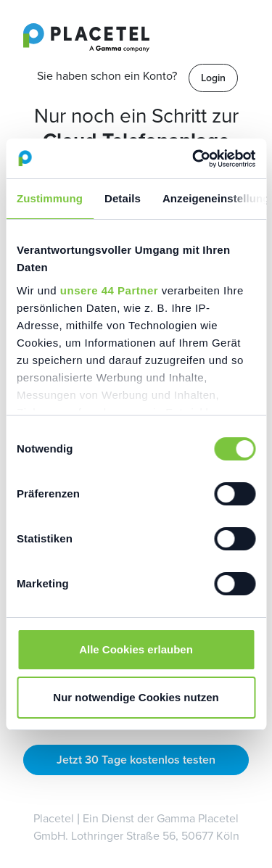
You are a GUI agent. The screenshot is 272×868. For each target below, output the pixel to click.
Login (213, 78)
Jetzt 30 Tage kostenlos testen (136, 760)
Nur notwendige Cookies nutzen (136, 697)
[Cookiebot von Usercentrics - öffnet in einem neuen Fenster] (194, 159)
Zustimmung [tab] (50, 198)
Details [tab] (123, 198)
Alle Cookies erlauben (136, 649)
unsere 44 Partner (109, 290)
